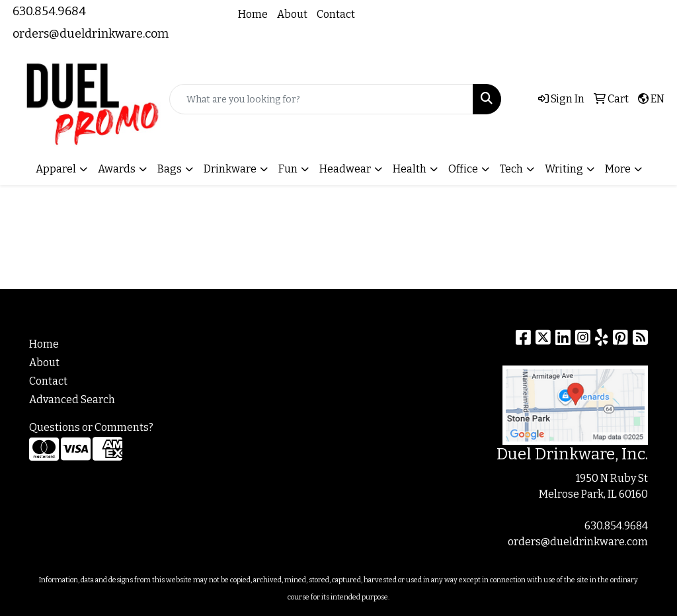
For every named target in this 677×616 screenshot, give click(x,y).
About (292, 14)
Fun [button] (288, 169)
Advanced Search (72, 400)
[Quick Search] (321, 99)
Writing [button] (564, 169)
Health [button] (410, 169)
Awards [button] (117, 169)
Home (253, 14)
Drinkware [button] (230, 169)
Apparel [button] (56, 169)
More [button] (618, 169)
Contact (336, 14)
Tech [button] (511, 169)
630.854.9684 (49, 11)
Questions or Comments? (91, 427)
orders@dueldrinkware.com (91, 34)
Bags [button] (170, 169)
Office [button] (463, 169)
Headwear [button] (345, 169)
